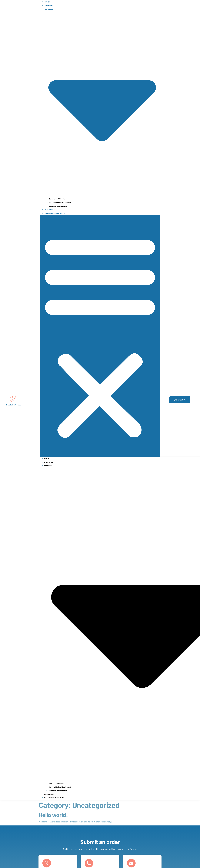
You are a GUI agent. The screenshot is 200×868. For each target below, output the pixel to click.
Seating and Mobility (57, 199)
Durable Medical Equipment (60, 202)
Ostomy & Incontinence (58, 206)
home (47, 459)
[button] (100, 336)
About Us (49, 6)
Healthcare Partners (55, 213)
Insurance (50, 210)
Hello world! (53, 815)
